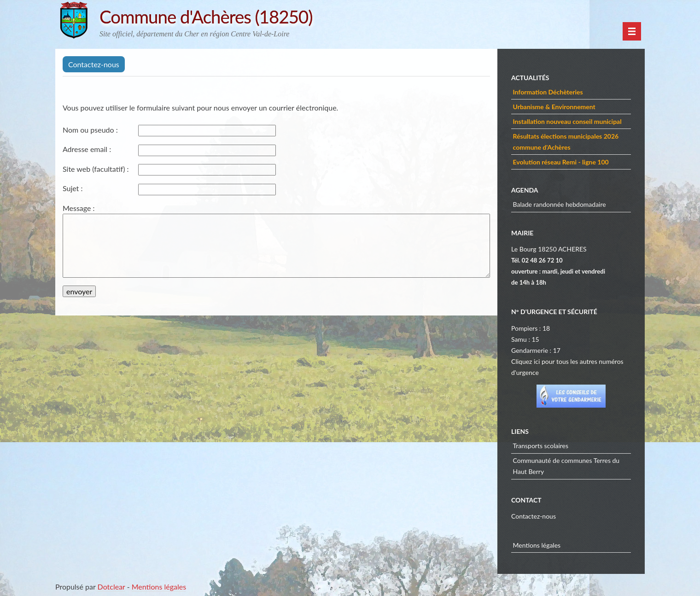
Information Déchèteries (548, 92)
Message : (79, 208)
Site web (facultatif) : (96, 169)
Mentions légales (537, 545)
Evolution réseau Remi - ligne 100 (561, 162)
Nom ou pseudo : (90, 130)
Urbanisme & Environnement (554, 107)
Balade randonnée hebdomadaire (560, 204)
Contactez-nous (534, 516)
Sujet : (73, 188)
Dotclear (111, 587)
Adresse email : (87, 149)
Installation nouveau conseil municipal (567, 121)
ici (537, 361)
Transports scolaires (541, 446)
